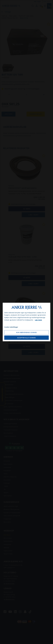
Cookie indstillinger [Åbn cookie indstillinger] (11, 327)
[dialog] (27, 322)
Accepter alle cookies (26, 338)
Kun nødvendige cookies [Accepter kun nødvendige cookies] (26, 332)
